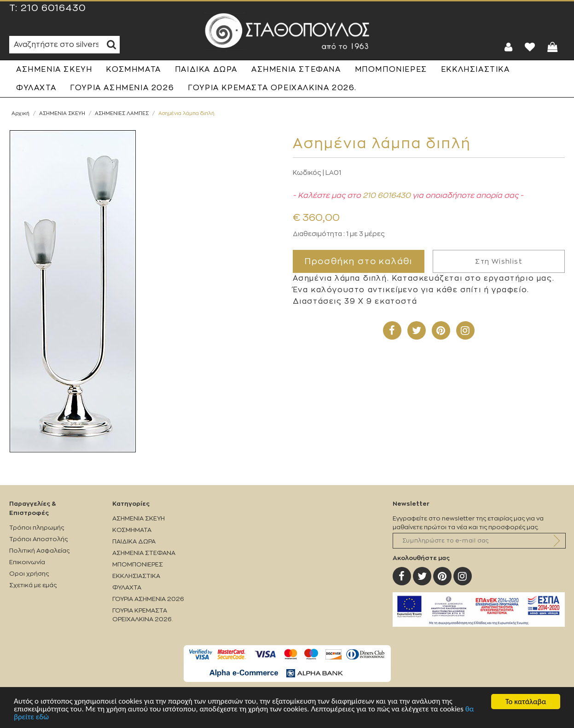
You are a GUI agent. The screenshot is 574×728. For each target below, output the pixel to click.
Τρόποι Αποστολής (38, 539)
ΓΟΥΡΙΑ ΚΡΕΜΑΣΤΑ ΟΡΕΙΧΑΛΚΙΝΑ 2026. (272, 88)
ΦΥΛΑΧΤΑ (36, 88)
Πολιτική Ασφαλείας (39, 551)
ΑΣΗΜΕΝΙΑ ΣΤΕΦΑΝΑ (296, 69)
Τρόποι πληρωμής (37, 528)
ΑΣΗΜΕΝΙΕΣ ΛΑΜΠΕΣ (122, 113)
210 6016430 (53, 8)
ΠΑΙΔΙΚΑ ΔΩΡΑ (206, 69)
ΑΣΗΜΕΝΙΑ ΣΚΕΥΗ (54, 69)
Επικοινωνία (27, 562)
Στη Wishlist (499, 261)
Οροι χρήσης (29, 574)
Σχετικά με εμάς (33, 585)
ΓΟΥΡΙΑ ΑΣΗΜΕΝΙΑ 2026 (122, 88)
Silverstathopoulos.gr (287, 31)
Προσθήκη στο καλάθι (359, 261)
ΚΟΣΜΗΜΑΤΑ (133, 69)
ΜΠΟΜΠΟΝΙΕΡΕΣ (391, 69)
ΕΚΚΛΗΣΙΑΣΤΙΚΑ (475, 69)
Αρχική (20, 113)
